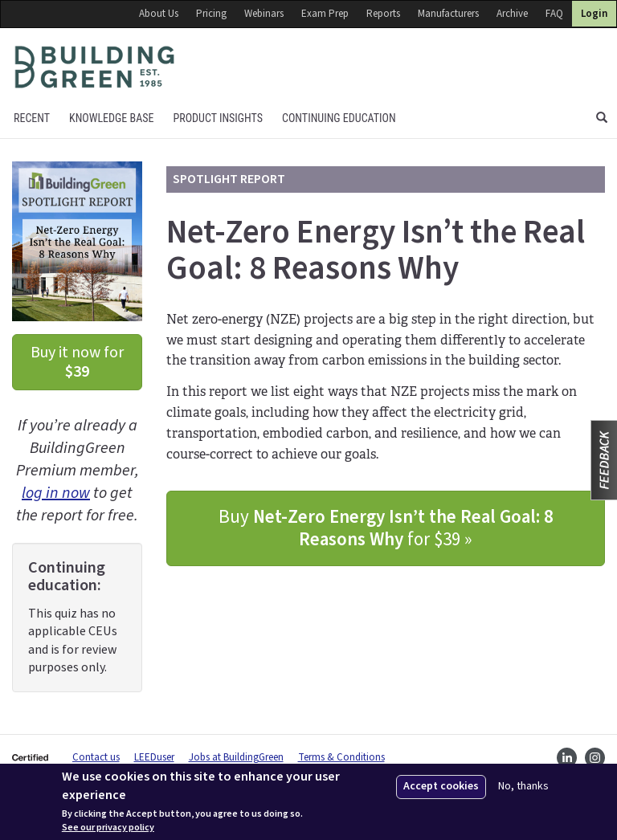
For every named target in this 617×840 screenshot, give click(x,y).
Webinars (264, 14)
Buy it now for (77, 362)
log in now (56, 493)
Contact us (96, 757)
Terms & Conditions (341, 757)
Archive (512, 14)
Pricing (211, 14)
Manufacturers (448, 14)
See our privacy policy (108, 828)
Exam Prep (325, 14)
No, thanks (523, 787)
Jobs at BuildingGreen (236, 757)
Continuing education (339, 118)
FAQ (554, 14)
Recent (32, 118)
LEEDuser (154, 757)
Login (594, 14)
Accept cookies (441, 786)
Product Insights (218, 118)
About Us (159, 14)
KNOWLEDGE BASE (111, 118)
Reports (383, 14)
